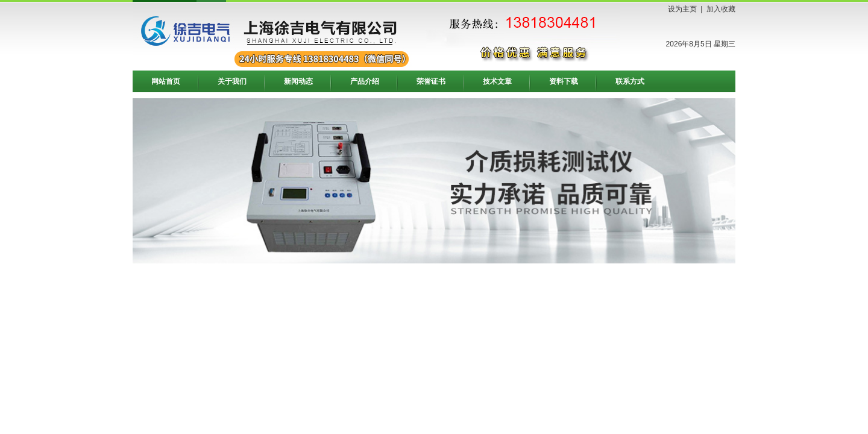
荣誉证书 (431, 81)
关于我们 (232, 81)
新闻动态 (298, 81)
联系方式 (630, 81)
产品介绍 (365, 81)
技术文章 (497, 81)
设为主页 (682, 9)
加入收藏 (721, 9)
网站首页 (166, 81)
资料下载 (564, 81)
